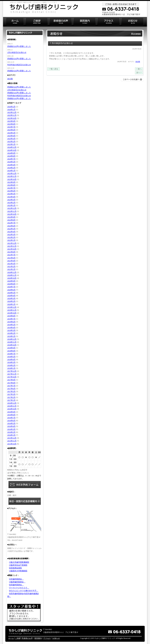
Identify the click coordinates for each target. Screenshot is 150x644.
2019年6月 (11, 322)
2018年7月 (11, 354)
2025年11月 (12, 115)
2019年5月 (11, 325)
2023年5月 (11, 194)
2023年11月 (12, 176)
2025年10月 (12, 118)
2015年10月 (12, 444)
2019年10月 (12, 313)
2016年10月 (12, 409)
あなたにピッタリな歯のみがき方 (24, 591)
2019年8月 (11, 316)
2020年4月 (11, 296)
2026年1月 (11, 110)
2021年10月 (12, 249)
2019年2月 (11, 333)
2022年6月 (11, 226)
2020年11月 (12, 275)
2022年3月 (11, 235)
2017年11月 (12, 374)
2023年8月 (11, 185)
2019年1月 (11, 336)
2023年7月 (11, 188)
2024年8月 (11, 156)
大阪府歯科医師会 (17, 582)
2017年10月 (12, 377)
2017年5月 (11, 391)
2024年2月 (11, 168)
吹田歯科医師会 (16, 585)
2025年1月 (11, 144)
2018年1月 (11, 368)
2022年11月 (12, 211)
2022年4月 (11, 232)
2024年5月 (11, 162)
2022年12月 (12, 208)
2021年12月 (12, 243)
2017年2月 (11, 397)
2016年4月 (11, 426)
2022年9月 (11, 217)
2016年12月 (12, 403)
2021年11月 (12, 246)
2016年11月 (12, 406)
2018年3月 (11, 362)
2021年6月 (11, 258)
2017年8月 (11, 383)
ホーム (11, 638)
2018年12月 (12, 339)
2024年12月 (12, 147)
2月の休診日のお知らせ (17, 52)
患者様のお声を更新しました (19, 46)
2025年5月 (11, 133)
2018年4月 (11, 359)
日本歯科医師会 (16, 579)
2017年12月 (12, 371)
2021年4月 (11, 261)
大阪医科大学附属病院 (18, 571)
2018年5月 (11, 357)
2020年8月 (11, 284)
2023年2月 (11, 203)
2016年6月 (11, 421)
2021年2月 (11, 266)
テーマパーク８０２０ (19, 588)
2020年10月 (12, 278)
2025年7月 (11, 127)
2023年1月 (11, 205)
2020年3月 (11, 298)
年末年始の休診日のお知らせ (19, 65)
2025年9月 (11, 121)
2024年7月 (11, 159)
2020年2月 (11, 301)
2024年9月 (11, 153)
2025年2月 (11, 141)
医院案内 (38, 638)
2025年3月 (11, 139)
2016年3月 (11, 429)
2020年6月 (11, 290)
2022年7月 (11, 223)
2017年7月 (11, 386)
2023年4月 (11, 197)
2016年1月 (11, 435)
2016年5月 (11, 423)
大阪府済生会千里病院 (18, 565)
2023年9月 (11, 182)
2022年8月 (11, 220)
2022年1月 (11, 240)
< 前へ (139, 69)
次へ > (139, 73)
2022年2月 (11, 237)
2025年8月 (11, 124)
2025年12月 (12, 112)
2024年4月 (11, 165)
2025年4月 (11, 136)
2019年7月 (11, 319)
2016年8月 (11, 415)
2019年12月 (12, 307)
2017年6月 (11, 389)
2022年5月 (11, 229)
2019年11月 (12, 310)
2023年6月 (11, 191)
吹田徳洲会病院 (15, 568)
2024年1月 (11, 171)
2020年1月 (11, 304)
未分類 (138, 62)
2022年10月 (12, 214)
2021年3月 (11, 264)
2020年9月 (11, 281)
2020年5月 (11, 293)
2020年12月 (12, 272)
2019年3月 (11, 330)
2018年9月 (11, 348)
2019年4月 (11, 328)
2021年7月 (11, 255)
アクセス (47, 638)
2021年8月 (11, 252)
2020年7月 (11, 287)
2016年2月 (11, 432)
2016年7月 (11, 418)
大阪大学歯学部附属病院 (19, 562)
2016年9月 (11, 412)
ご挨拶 (18, 638)
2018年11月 (12, 342)
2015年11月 (12, 441)
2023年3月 (11, 200)
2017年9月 (11, 380)
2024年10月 (12, 150)
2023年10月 (12, 179)
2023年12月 (12, 173)
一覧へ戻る (53, 69)
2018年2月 (11, 365)
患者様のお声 (27, 638)
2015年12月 (12, 438)
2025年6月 (11, 130)
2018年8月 (11, 351)
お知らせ (56, 638)
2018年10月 (12, 345)
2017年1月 (11, 400)
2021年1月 (11, 269)
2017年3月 (11, 394)
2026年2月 (11, 107)
